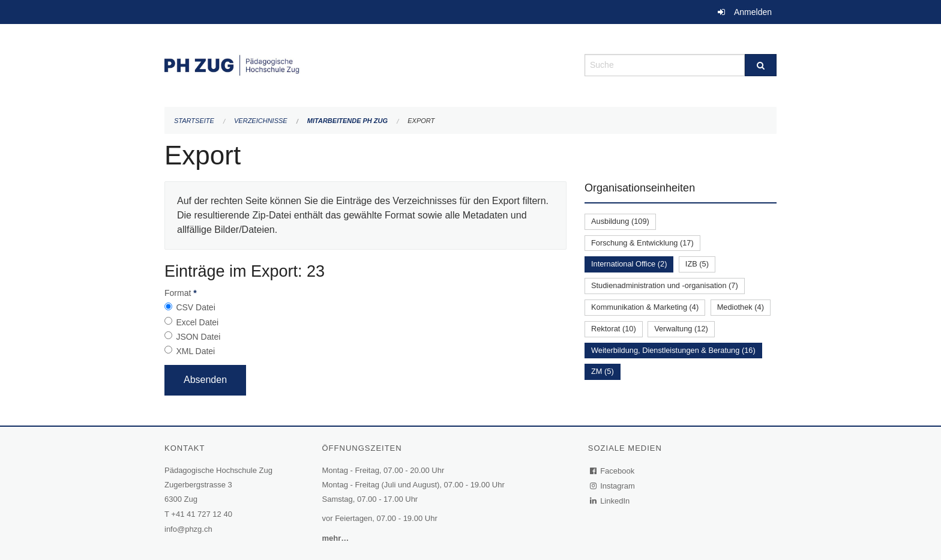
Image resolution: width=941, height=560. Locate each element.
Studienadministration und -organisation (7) (665, 285)
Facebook (613, 471)
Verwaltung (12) (681, 329)
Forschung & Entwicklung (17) (642, 243)
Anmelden (753, 12)
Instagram (613, 486)
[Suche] (761, 65)
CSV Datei (195, 307)
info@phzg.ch (188, 529)
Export (421, 121)
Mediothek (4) (741, 307)
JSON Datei (198, 337)
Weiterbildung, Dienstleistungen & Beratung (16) (673, 350)
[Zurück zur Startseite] (365, 64)
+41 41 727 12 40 (202, 514)
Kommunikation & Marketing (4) (645, 307)
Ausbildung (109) (620, 221)
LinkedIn (610, 501)
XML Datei (195, 351)
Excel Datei (197, 322)
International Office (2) (629, 264)
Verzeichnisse (261, 121)
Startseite (194, 121)
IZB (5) (697, 264)
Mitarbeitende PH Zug (347, 121)
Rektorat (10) (614, 329)
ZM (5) (603, 371)
